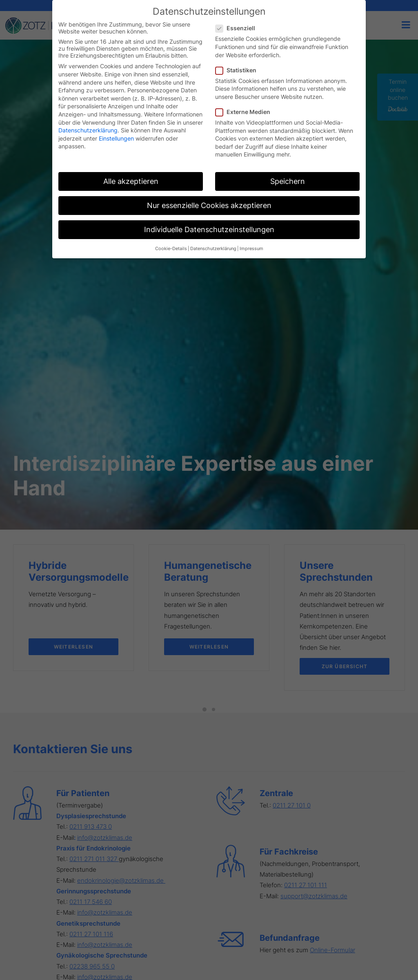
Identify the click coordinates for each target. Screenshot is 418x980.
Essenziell (238, 28)
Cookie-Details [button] (171, 249)
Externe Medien (246, 112)
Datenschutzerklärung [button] (213, 249)
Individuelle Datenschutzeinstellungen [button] (209, 229)
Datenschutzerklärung (88, 130)
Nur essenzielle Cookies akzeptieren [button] (209, 205)
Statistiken (239, 70)
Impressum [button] (251, 249)
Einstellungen (116, 138)
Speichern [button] (288, 181)
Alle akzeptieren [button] (131, 181)
